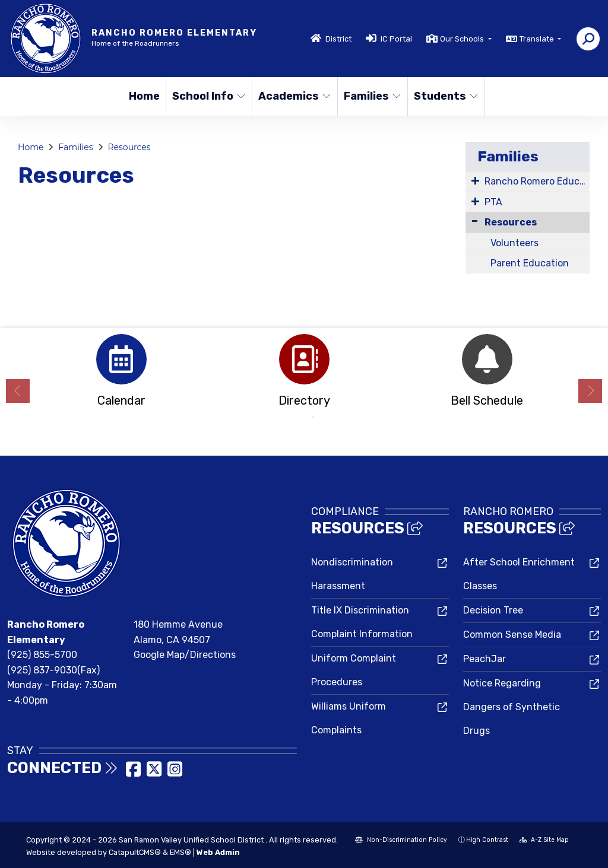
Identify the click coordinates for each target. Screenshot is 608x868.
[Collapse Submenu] (475, 221)
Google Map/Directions (185, 655)
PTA (493, 202)
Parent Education (530, 263)
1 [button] (295, 417)
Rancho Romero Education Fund (537, 181)
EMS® (180, 852)
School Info (208, 96)
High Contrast (487, 840)
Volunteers (514, 243)
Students (445, 96)
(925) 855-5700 (42, 655)
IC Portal (396, 39)
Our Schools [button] (463, 39)
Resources (129, 147)
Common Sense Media (512, 635)
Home (144, 96)
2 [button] (313, 417)
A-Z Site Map (544, 840)
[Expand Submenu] (475, 180)
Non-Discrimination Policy (401, 840)
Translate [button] (538, 39)
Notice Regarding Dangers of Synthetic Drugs (512, 707)
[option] (121, 374)
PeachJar (484, 659)
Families (372, 96)
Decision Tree (493, 610)
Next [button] (590, 391)
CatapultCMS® (135, 852)
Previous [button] (18, 391)
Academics (294, 96)
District (338, 39)
